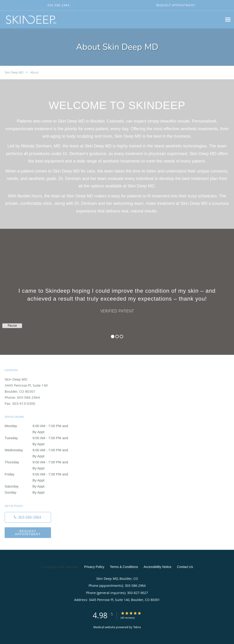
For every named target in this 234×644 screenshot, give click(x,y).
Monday (38, 426)
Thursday (38, 462)
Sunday (38, 492)
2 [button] (117, 337)
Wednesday (38, 450)
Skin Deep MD (14, 72)
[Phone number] (28, 517)
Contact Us (185, 567)
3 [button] (121, 337)
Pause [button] (12, 325)
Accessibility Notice (157, 567)
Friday (38, 474)
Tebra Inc (72, 567)
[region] (117, 287)
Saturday (38, 486)
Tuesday (38, 438)
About (34, 72)
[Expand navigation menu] (228, 20)
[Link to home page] (30, 20)
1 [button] (113, 337)
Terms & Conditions (124, 567)
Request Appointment (28, 533)
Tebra (137, 627)
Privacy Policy (94, 567)
